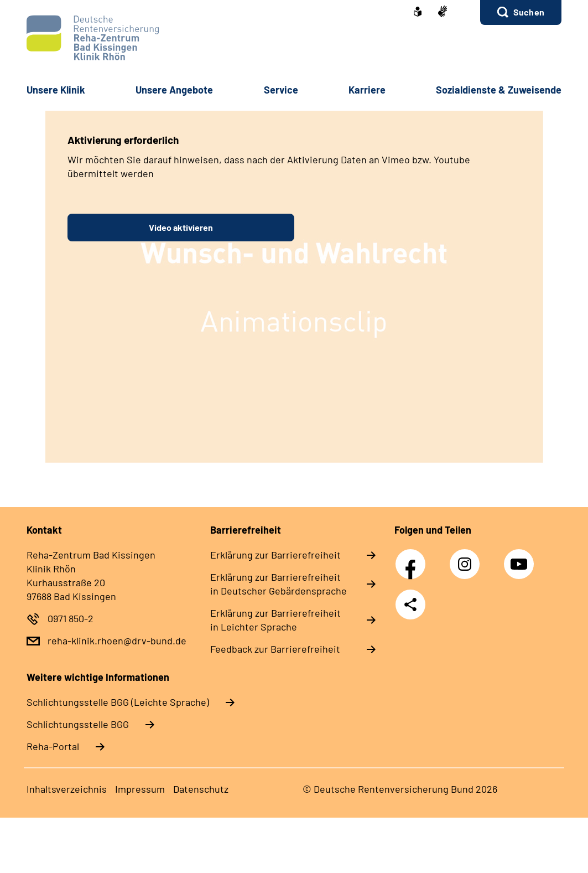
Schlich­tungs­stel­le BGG (78, 724)
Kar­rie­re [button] (367, 90)
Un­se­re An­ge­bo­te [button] (174, 90)
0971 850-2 (71, 618)
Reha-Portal (53, 746)
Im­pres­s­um (140, 789)
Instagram (467, 558)
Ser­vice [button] (281, 90)
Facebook (413, 558)
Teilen (410, 605)
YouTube (521, 558)
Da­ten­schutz (201, 789)
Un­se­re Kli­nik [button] (56, 90)
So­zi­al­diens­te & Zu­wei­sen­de (499, 90)
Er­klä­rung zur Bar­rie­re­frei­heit (275, 555)
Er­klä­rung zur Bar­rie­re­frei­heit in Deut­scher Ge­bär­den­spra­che (279, 584)
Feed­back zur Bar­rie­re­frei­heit (275, 649)
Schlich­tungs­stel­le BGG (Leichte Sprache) (118, 702)
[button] (521, 12)
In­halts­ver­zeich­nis (67, 789)
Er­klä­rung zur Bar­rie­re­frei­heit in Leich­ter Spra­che (275, 620)
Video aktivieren (181, 227)
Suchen (529, 12)
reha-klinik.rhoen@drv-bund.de (117, 640)
